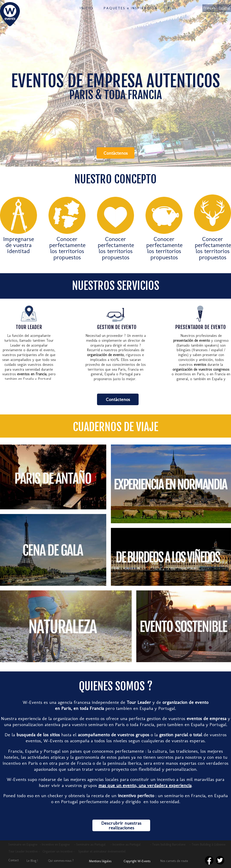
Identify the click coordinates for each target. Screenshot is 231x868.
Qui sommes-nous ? (61, 861)
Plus (172, 8)
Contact (14, 860)
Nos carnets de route (174, 861)
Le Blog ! (32, 861)
